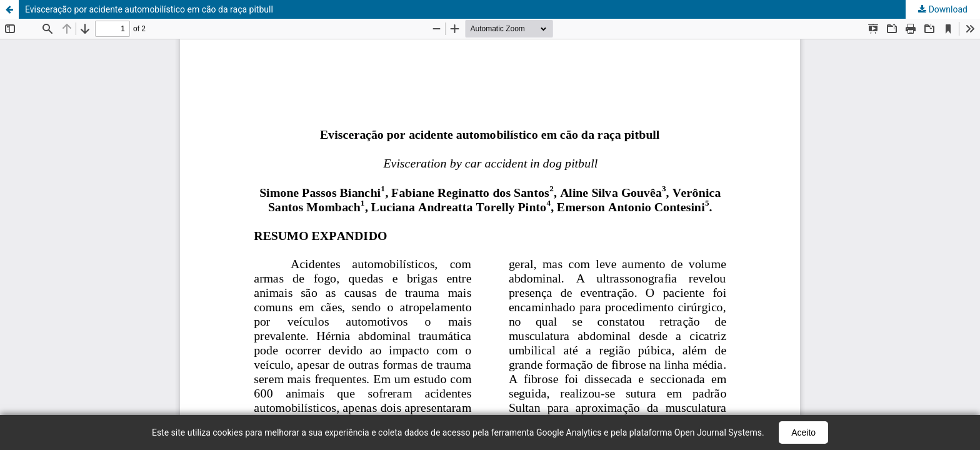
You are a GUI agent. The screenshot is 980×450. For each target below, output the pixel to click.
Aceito (803, 432)
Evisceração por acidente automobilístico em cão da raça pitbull (149, 9)
